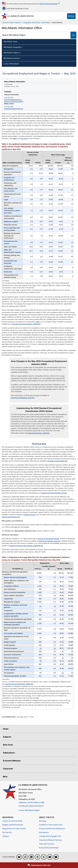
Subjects (7, 737)
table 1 (38, 322)
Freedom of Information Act (51, 825)
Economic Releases (12, 761)
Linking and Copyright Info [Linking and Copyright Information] (50, 836)
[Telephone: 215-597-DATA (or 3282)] (33, 803)
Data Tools (8, 745)
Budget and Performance (13, 825)
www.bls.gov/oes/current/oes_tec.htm (54, 493)
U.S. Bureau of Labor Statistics (21, 16)
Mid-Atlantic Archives (11, 58)
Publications (9, 753)
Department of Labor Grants (14, 828)
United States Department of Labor (15, 8)
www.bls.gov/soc (30, 515)
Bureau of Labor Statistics (12, 22)
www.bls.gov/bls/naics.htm (11, 517)
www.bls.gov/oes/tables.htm (58, 461)
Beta (5, 777)
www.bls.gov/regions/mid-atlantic (14, 102)
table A (15, 138)
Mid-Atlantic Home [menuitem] (11, 42)
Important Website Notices (50, 840)
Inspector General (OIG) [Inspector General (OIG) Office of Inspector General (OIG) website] (12, 821)
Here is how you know (49, 4)
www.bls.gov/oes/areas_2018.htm (23, 398)
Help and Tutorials (47, 844)
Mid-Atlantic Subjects (12, 53)
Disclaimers (44, 832)
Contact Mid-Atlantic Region (29, 810)
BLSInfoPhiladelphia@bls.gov (13, 100)
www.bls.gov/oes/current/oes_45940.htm (26, 324)
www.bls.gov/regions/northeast (49, 539)
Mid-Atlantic (46, 22)
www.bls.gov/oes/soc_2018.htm (39, 433)
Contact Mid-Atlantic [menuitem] (11, 64)
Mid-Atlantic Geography (12, 47)
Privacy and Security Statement (52, 828)
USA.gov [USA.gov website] (6, 836)
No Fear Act (7, 832)
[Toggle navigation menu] (71, 16)
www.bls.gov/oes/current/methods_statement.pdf (26, 546)
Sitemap (43, 821)
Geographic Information (32, 22)
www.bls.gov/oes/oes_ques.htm (50, 541)
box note (24, 138)
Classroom (8, 769)
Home (6, 729)
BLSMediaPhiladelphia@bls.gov (14, 109)
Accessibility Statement (49, 848)
